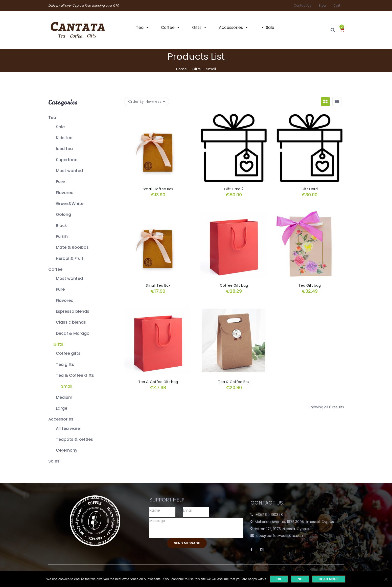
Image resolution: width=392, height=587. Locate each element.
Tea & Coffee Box (234, 382)
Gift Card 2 (234, 189)
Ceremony (67, 450)
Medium (64, 397)
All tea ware (68, 428)
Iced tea (64, 149)
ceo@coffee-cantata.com (280, 536)
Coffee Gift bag (234, 285)
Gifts (197, 27)
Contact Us (302, 5)
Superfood (67, 160)
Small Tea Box (158, 285)
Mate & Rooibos (72, 247)
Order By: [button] (147, 101)
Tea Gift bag (310, 285)
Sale (270, 27)
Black (61, 226)
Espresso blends (73, 311)
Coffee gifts (68, 353)
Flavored (65, 193)
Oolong (63, 214)
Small (67, 386)
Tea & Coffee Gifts (75, 375)
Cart (337, 5)
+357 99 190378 (269, 515)
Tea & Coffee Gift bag (158, 382)
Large (62, 408)
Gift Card (310, 189)
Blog (322, 5)
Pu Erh (62, 236)
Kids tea (64, 138)
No (300, 579)
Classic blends (71, 322)
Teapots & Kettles (74, 439)
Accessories (231, 27)
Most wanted (69, 171)
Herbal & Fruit (70, 258)
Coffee (168, 27)
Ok (279, 579)
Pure (60, 182)
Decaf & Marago (73, 333)
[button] (342, 30)
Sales (54, 461)
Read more (329, 579)
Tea (140, 27)
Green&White (70, 204)
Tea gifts (65, 364)
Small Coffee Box (158, 189)
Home (181, 69)
